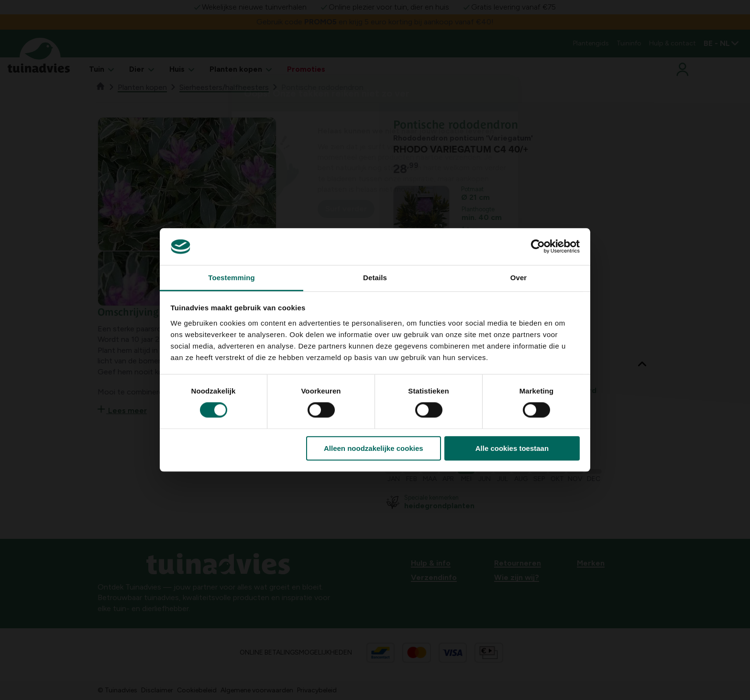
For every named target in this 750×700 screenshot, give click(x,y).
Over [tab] (519, 278)
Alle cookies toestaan (512, 448)
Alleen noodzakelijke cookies (374, 448)
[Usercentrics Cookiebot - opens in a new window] (538, 247)
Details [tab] (375, 278)
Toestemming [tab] (232, 278)
